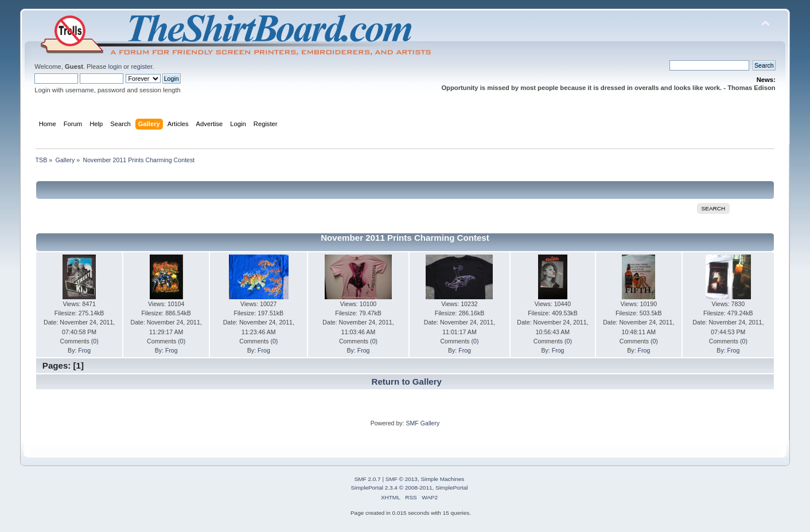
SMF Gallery (422, 423)
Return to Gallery (407, 382)
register (141, 66)
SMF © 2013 (402, 479)
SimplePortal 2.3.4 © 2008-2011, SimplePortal (409, 488)
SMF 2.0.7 (368, 479)
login (115, 66)
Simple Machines (442, 479)
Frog (84, 350)
